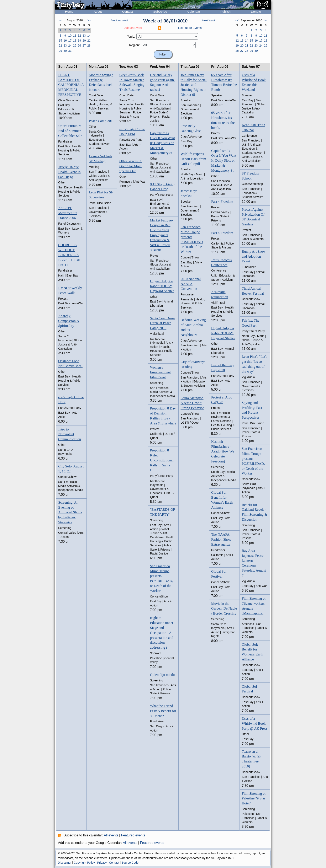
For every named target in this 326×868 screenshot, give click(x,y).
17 (70, 41)
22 (61, 45)
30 (65, 51)
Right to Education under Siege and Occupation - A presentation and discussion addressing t (162, 633)
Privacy (102, 863)
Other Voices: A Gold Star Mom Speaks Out (131, 166)
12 (79, 36)
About (98, 12)
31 (70, 51)
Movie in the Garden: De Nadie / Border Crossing (224, 609)
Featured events (133, 835)
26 (79, 45)
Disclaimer (65, 863)
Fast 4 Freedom (222, 202)
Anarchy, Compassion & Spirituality (69, 321)
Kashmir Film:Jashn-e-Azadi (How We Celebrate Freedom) (223, 451)
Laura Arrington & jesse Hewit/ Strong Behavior (192, 403)
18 (75, 41)
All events (111, 835)
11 (75, 36)
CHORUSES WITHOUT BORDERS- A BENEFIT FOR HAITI (69, 255)
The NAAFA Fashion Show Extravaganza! (221, 539)
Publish (225, 12)
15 (61, 41)
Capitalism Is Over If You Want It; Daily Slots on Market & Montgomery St (162, 143)
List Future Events (190, 28)
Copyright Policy (84, 863)
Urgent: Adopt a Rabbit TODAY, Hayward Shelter (162, 286)
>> (89, 20)
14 (89, 36)
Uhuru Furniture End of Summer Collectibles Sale (70, 131)
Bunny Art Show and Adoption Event (254, 256)
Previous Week (120, 20)
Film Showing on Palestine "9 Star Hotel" (254, 799)
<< (60, 20)
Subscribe (160, 12)
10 (70, 36)
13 (84, 36)
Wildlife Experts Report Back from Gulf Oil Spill (193, 159)
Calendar (194, 12)
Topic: (131, 36)
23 (65, 45)
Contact (127, 12)
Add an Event (133, 28)
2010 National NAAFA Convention (191, 284)
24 (70, 45)
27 (84, 45)
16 (65, 41)
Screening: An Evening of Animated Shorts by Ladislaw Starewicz (70, 512)
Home (69, 12)
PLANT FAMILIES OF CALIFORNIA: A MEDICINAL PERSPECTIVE (71, 85)
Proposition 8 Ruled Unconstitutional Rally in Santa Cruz (162, 460)
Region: (135, 45)
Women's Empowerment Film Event (160, 372)
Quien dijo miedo (162, 675)
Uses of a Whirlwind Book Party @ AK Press (255, 724)
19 (79, 41)
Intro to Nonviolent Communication (70, 434)
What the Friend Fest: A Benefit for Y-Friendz (163, 711)
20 (84, 41)
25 (75, 45)
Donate (256, 12)
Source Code (130, 863)
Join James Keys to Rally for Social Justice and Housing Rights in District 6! (194, 85)
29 (61, 51)
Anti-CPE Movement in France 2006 (68, 213)
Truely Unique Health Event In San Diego (69, 172)
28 (89, 45)
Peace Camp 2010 (102, 121)
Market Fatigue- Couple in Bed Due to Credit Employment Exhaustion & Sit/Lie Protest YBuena (161, 235)
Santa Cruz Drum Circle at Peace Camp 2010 (162, 323)
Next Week (209, 20)
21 (89, 41)
